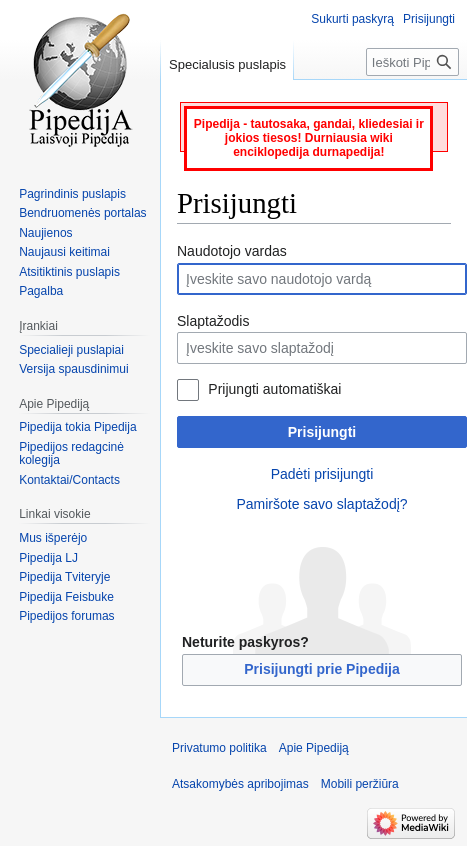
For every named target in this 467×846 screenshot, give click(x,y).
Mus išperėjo (53, 538)
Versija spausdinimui (73, 369)
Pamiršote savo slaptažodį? (321, 504)
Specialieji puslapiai (71, 350)
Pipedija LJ (48, 558)
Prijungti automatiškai (274, 389)
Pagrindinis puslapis (72, 194)
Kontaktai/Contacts (69, 480)
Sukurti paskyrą (352, 19)
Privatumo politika (219, 748)
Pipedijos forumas (66, 616)
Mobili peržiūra (360, 784)
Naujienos (45, 233)
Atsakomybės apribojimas (240, 784)
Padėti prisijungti (322, 474)
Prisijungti (322, 432)
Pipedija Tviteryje (64, 577)
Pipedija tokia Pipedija (77, 427)
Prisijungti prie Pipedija (322, 669)
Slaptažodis (213, 321)
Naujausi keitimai (64, 252)
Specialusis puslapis (227, 64)
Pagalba (41, 291)
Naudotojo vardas (232, 251)
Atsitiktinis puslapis (69, 272)
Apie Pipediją (314, 748)
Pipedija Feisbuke (66, 597)
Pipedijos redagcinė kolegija (71, 454)
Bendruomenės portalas (82, 213)
